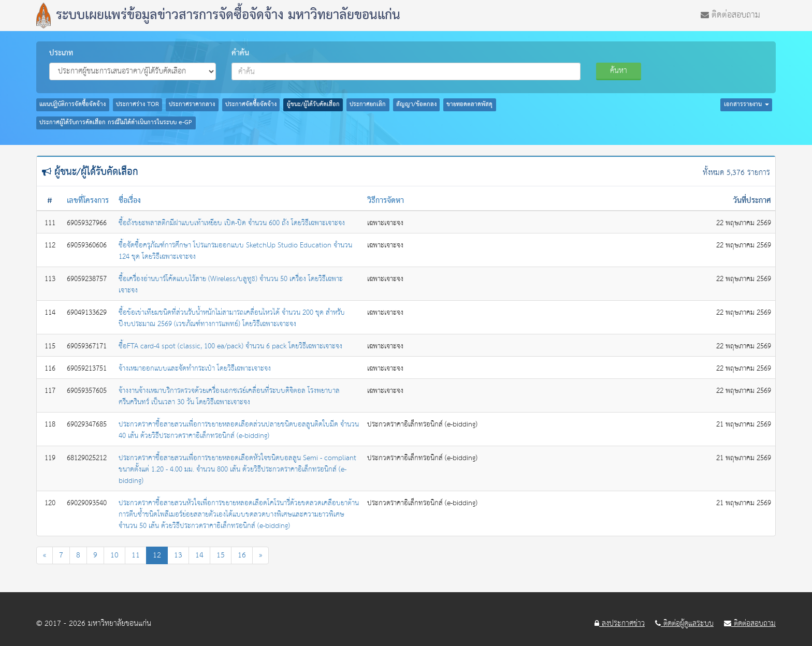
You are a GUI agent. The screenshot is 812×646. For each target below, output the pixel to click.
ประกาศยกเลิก (368, 105)
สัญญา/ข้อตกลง (416, 105)
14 (199, 555)
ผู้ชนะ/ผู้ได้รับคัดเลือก (313, 105)
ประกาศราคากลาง (192, 105)
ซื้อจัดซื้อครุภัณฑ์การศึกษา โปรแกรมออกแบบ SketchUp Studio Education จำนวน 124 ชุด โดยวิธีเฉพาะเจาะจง (235, 251)
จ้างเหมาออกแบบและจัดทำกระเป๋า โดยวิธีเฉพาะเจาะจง (195, 369)
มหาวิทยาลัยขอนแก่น (120, 623)
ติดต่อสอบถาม (730, 14)
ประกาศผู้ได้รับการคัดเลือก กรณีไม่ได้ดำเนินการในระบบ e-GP (116, 123)
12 (157, 555)
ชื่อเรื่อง (130, 201)
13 (178, 555)
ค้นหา (619, 71)
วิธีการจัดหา (386, 201)
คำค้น (240, 53)
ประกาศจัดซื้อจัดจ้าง (251, 105)
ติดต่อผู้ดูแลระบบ (684, 624)
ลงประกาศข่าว (620, 624)
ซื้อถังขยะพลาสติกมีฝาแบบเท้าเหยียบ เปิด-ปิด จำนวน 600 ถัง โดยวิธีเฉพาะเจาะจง (232, 223)
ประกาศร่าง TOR (137, 105)
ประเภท (61, 53)
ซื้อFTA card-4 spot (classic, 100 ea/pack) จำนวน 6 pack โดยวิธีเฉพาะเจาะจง (230, 346)
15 (221, 555)
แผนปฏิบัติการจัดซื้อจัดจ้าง (72, 105)
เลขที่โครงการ (88, 201)
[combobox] (406, 71)
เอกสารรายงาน (746, 105)
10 (114, 555)
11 (136, 555)
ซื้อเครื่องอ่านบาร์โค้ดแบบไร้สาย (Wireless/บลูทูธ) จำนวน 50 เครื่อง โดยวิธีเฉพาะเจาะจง (231, 285)
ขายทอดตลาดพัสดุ (469, 105)
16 (242, 555)
